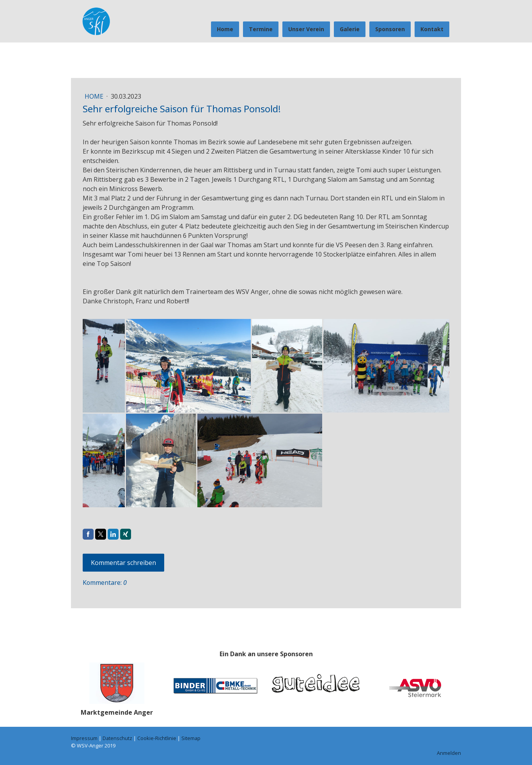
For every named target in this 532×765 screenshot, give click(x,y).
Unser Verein (306, 29)
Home (225, 29)
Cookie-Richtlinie (157, 738)
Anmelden (449, 753)
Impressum (84, 738)
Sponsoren (390, 29)
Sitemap (191, 738)
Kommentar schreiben (123, 563)
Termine (261, 29)
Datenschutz (117, 738)
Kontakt (432, 29)
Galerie (350, 29)
